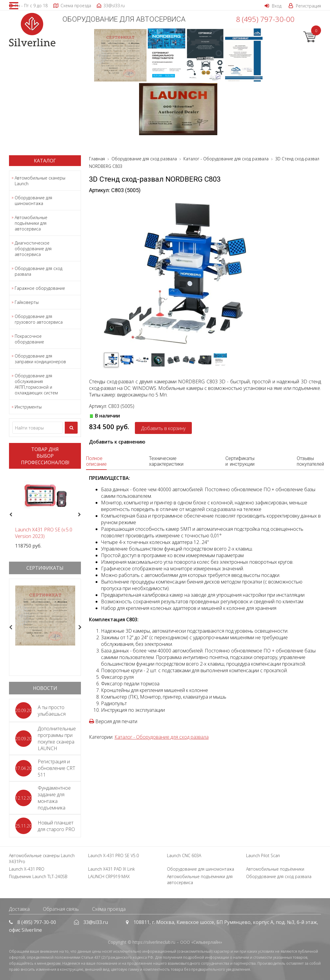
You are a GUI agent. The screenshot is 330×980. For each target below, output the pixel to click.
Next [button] (82, 515)
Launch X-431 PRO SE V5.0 (113, 855)
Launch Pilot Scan (263, 855)
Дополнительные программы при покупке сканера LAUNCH (57, 738)
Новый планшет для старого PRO (56, 826)
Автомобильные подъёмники (275, 869)
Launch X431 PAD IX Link (111, 869)
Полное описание (96, 461)
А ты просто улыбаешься (52, 711)
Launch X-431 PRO (27, 869)
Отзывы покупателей (310, 461)
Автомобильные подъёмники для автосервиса (31, 223)
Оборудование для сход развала (39, 271)
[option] (45, 511)
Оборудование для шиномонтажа (33, 200)
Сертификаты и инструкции (240, 461)
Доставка (19, 909)
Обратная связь (61, 909)
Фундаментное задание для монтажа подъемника (54, 798)
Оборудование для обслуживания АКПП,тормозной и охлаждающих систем (36, 384)
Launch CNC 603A (184, 855)
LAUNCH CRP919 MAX (109, 876)
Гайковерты (27, 302)
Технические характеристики (166, 461)
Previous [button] (10, 515)
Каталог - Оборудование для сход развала (162, 737)
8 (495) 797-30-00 (265, 19)
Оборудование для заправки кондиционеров (40, 359)
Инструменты (28, 407)
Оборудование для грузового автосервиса (39, 319)
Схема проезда (109, 909)
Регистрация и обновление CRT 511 (56, 768)
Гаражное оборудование (40, 288)
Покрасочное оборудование (29, 339)
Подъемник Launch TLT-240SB (38, 876)
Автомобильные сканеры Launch (40, 181)
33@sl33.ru (96, 922)
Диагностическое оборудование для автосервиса (33, 249)
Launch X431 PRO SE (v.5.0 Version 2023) (44, 533)
